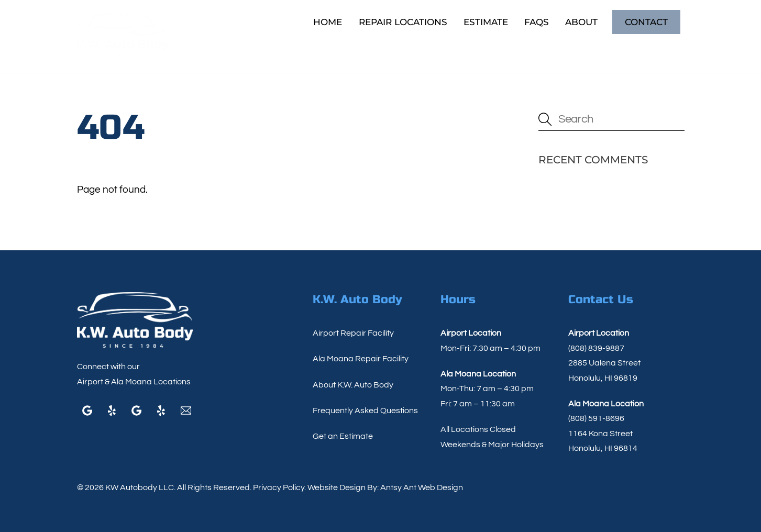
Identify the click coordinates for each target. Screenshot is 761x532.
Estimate (486, 22)
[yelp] (112, 410)
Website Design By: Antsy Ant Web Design (384, 487)
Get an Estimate (343, 436)
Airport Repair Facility (353, 333)
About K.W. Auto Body (353, 385)
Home (328, 22)
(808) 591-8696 (596, 418)
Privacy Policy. (279, 487)
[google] (87, 410)
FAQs (537, 22)
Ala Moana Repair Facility (361, 359)
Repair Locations (403, 22)
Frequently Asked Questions (365, 411)
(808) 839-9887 (596, 348)
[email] (186, 410)
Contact (646, 22)
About (581, 22)
